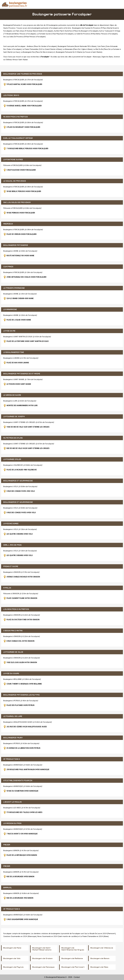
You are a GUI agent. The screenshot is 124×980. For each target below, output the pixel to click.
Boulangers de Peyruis (13, 967)
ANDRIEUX (8, 224)
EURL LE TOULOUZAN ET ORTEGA (18, 138)
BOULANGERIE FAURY (13, 738)
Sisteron (117, 57)
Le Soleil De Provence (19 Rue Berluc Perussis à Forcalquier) (96, 34)
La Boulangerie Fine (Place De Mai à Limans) (37, 52)
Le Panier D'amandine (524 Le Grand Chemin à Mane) (42, 49)
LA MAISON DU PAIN (12, 823)
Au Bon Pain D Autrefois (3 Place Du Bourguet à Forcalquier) (76, 31)
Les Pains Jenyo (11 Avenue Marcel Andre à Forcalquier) (33, 31)
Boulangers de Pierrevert (73, 967)
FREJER (7, 845)
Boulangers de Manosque (43, 967)
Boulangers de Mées (99, 967)
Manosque (97, 57)
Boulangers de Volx (12, 958)
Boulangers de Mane (12, 948)
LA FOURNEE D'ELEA (12, 459)
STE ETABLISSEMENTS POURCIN (18, 781)
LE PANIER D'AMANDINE (14, 288)
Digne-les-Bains (107, 57)
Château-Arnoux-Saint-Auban (17, 60)
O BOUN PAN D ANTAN (13, 631)
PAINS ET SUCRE (11, 566)
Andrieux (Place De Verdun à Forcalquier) (42, 46)
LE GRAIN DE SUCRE (12, 395)
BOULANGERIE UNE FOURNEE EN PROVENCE (23, 74)
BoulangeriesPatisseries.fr (13, 25)
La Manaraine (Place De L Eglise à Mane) (78, 49)
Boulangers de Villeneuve (102, 948)
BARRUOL (8, 888)
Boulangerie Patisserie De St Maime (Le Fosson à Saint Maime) (79, 52)
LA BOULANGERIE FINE (14, 352)
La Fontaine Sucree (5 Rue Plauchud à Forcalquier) (55, 34)
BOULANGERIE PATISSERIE (16, 245)
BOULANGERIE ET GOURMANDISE (18, 481)
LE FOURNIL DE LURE (13, 716)
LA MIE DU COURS (11, 673)
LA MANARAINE (10, 309)
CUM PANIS (8, 267)
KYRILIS (7, 588)
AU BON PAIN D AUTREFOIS (16, 117)
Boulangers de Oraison (42, 958)
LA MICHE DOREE (11, 524)
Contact (77, 977)
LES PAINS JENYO (11, 95)
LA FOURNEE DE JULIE (13, 652)
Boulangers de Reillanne (72, 958)
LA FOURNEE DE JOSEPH (14, 417)
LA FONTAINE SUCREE (13, 160)
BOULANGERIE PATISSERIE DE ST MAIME (22, 374)
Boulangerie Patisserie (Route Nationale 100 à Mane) (77, 46)
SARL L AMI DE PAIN (12, 545)
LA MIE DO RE (9, 331)
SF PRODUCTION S (12, 759)
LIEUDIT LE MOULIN (12, 802)
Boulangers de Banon (100, 958)
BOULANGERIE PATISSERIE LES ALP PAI (21, 695)
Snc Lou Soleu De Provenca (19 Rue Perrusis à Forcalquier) (24, 37)
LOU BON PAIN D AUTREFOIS (16, 609)
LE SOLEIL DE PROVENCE (15, 181)
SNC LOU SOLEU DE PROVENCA (17, 202)
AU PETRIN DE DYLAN (13, 438)
